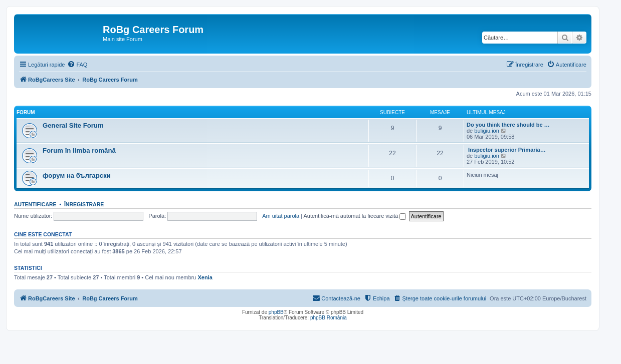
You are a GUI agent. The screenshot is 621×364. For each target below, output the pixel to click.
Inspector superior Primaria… (506, 150)
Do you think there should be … (508, 125)
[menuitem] (77, 65)
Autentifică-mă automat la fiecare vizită (355, 216)
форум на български (77, 175)
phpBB (276, 312)
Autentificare (35, 204)
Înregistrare (84, 204)
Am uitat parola (281, 216)
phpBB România (329, 318)
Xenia (205, 277)
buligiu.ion (487, 131)
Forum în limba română (79, 150)
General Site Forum (73, 125)
